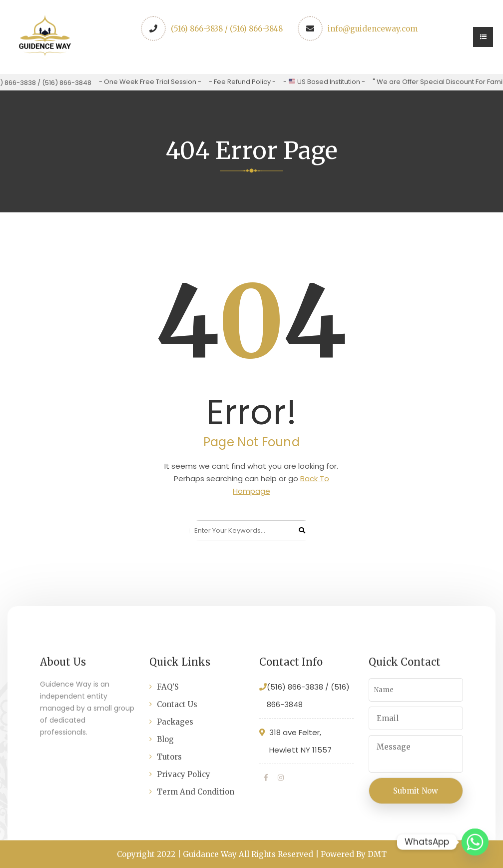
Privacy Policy (184, 774)
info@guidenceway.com (373, 29)
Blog (165, 739)
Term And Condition (196, 792)
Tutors (169, 757)
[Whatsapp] (475, 842)
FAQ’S (168, 687)
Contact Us (177, 704)
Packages (175, 722)
